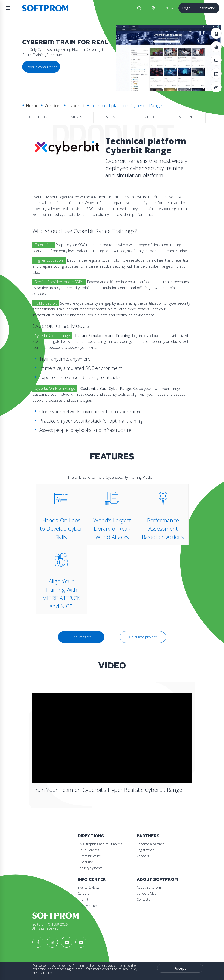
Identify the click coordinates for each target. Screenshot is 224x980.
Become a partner (150, 844)
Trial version (81, 637)
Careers (83, 893)
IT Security (85, 862)
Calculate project (143, 637)
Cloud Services (89, 850)
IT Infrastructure (89, 856)
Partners (148, 836)
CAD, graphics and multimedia (100, 844)
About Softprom (157, 880)
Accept (180, 968)
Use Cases (112, 117)
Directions (91, 836)
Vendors (53, 106)
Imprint (83, 899)
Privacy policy (42, 972)
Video (149, 117)
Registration (207, 8)
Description (37, 117)
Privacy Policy (87, 905)
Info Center (92, 880)
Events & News (89, 887)
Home (32, 106)
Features (75, 117)
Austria (153, 8)
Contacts (143, 899)
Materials (187, 117)
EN (166, 8)
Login (186, 8)
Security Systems (90, 868)
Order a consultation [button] (41, 67)
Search (139, 8)
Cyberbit (76, 106)
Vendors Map (147, 893)
